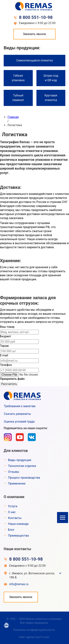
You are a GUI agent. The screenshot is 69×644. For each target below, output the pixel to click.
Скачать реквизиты (17, 414)
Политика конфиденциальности (34, 630)
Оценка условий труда (19, 422)
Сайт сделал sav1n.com (34, 637)
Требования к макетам (20, 406)
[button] (63, 518)
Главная (13, 117)
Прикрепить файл (12, 379)
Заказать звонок (34, 34)
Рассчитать (9, 384)
